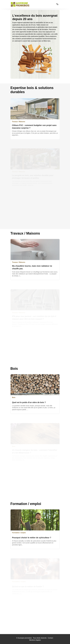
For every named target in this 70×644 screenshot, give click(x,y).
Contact (50, 638)
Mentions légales (35, 640)
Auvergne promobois (25, 638)
